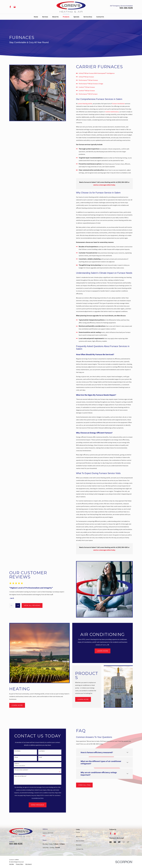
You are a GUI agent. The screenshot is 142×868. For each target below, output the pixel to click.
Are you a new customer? (19, 770)
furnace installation (121, 104)
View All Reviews (29, 605)
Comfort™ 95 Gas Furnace (89, 87)
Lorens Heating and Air (87, 104)
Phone (14, 757)
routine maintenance (114, 112)
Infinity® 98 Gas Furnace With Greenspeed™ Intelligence (99, 73)
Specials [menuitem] (76, 17)
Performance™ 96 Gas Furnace (91, 80)
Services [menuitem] (45, 17)
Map (44, 836)
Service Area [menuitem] (88, 17)
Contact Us (80, 849)
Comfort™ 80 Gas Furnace (89, 91)
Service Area (80, 841)
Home (78, 832)
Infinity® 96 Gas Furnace (89, 77)
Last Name (39, 751)
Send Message (35, 805)
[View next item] (15, 606)
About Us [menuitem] (55, 17)
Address (14, 764)
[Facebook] (10, 7)
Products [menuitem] (66, 17)
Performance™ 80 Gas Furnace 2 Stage (93, 84)
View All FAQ (82, 785)
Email (38, 757)
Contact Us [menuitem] (100, 17)
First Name (15, 751)
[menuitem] (12, 864)
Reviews (79, 845)
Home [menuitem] (36, 17)
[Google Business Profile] (15, 7)
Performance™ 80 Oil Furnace (91, 94)
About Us (79, 836)
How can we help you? (18, 776)
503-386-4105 (126, 8)
